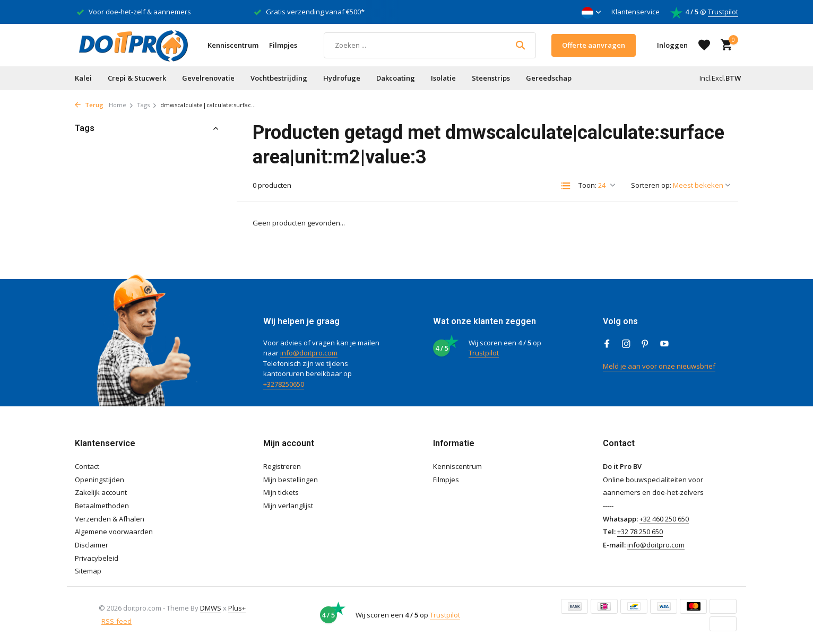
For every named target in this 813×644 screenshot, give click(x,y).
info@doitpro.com (309, 353)
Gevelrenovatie (208, 78)
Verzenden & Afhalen (110, 519)
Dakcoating (396, 78)
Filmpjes (283, 45)
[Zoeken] (430, 45)
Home (121, 105)
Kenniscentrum (233, 45)
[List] (566, 186)
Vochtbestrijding (279, 78)
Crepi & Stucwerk (137, 78)
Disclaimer (92, 545)
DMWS (211, 608)
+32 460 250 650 (664, 519)
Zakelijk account (101, 492)
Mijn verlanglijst (288, 506)
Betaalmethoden (102, 506)
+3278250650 (284, 384)
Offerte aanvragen (594, 45)
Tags (147, 105)
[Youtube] (664, 344)
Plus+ (237, 608)
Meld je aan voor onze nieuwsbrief (659, 366)
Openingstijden (100, 480)
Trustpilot (723, 12)
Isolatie (443, 78)
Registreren (282, 466)
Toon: (587, 185)
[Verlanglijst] (704, 45)
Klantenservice (635, 12)
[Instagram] (626, 344)
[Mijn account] (672, 45)
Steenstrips (491, 78)
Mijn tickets (281, 492)
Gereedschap (549, 78)
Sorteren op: (651, 185)
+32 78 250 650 (640, 532)
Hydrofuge (342, 78)
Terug (89, 105)
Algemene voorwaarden (114, 532)
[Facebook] (607, 344)
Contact (87, 466)
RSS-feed (116, 621)
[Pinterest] (645, 344)
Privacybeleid (97, 558)
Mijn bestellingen (291, 480)
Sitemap (88, 571)
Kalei (83, 78)
